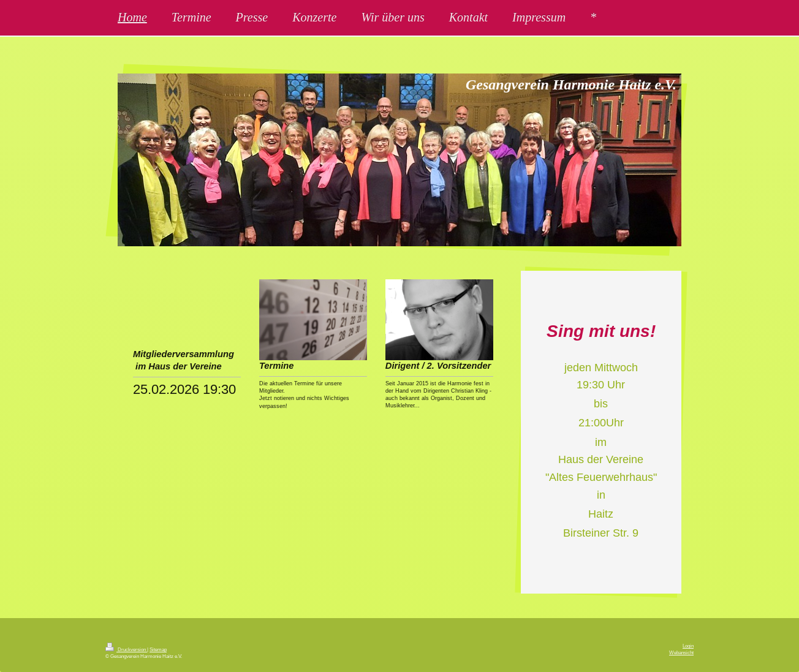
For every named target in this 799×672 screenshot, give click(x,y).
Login (688, 646)
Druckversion (126, 649)
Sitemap (158, 649)
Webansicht (681, 652)
